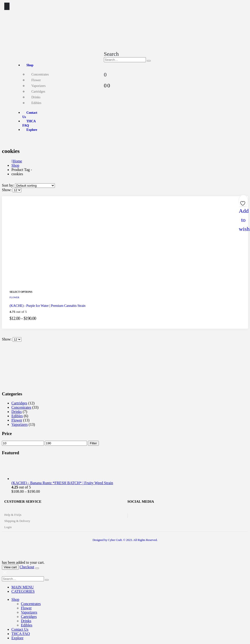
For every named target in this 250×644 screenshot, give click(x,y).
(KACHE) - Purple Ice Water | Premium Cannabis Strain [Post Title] (47, 306)
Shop (30, 65)
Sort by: (8, 185)
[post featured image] (65, 286)
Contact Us (30, 115)
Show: (7, 190)
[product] (130, 470)
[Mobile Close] (5, 574)
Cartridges (38, 92)
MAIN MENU (23, 587)
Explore (32, 130)
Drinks (36, 97)
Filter (93, 443)
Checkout (27, 567)
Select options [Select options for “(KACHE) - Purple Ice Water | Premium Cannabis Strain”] (21, 292)
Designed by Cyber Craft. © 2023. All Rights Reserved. (125, 540)
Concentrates (40, 74)
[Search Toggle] (111, 54)
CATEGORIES (23, 591)
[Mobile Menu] (7, 6)
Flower (36, 80)
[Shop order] (35, 186)
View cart (10, 567)
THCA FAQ (29, 123)
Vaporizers (38, 86)
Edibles (36, 103)
